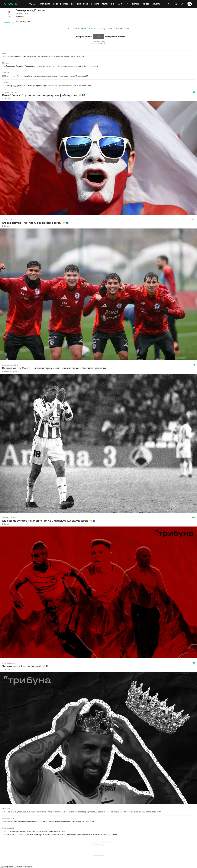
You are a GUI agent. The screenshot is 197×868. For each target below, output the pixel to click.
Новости (111, 29)
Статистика (93, 29)
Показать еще (99, 845)
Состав (77, 29)
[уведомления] (176, 4)
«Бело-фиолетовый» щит (11, 371)
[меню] (24, 4)
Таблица (102, 29)
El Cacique (6, 98)
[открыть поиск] (170, 4)
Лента (70, 29)
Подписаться (9, 22)
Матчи (84, 29)
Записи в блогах (122, 29)
